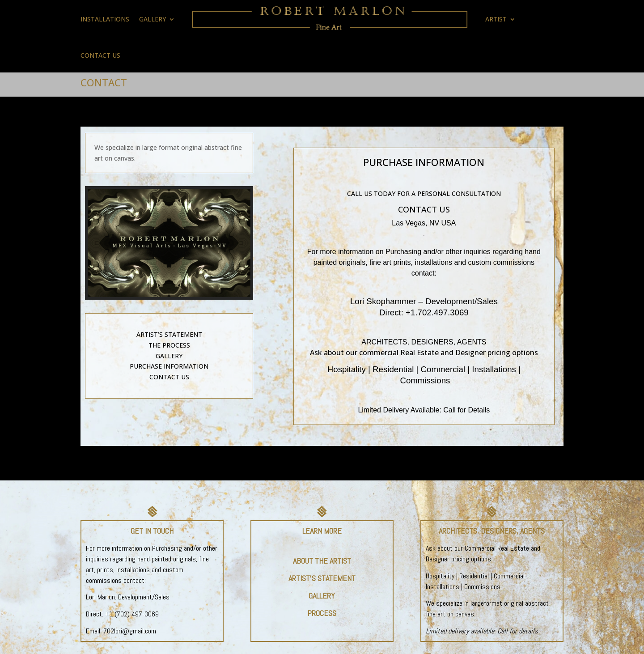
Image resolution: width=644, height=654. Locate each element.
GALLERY (153, 19)
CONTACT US (100, 55)
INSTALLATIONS (105, 19)
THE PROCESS (169, 345)
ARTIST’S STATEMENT (169, 334)
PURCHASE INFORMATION (169, 366)
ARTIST (496, 19)
